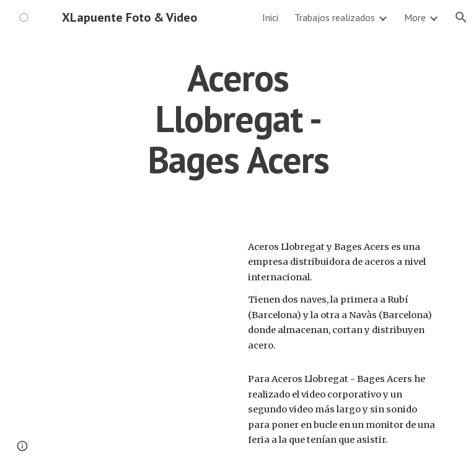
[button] (461, 17)
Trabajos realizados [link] (335, 17)
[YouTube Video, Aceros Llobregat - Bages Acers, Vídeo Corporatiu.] (134, 302)
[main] (238, 118)
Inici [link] (270, 17)
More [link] (415, 17)
